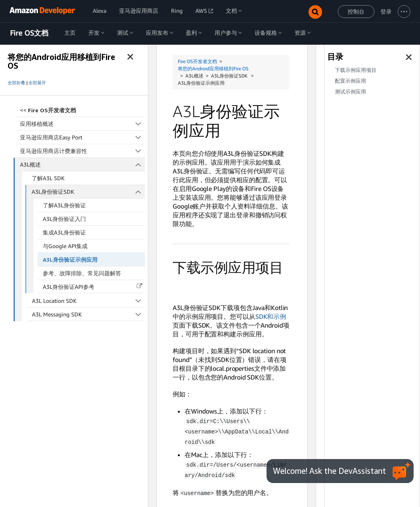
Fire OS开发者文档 (197, 61)
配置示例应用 (350, 81)
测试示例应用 (350, 92)
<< (48, 110)
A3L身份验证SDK (88, 192)
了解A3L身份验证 (64, 205)
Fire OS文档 (29, 33)
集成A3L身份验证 (64, 232)
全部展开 (37, 83)
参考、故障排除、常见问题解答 (82, 273)
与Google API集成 (65, 246)
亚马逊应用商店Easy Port (83, 137)
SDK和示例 (271, 316)
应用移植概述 (83, 124)
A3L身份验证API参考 (69, 287)
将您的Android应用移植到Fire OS (213, 69)
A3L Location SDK (89, 301)
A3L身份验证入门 (64, 219)
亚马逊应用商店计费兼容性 (83, 151)
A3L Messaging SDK (89, 314)
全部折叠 (16, 83)
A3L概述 (83, 164)
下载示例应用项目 (356, 70)
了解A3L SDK (48, 178)
